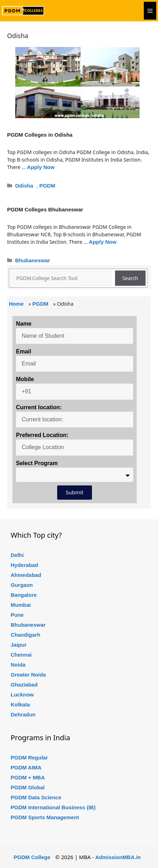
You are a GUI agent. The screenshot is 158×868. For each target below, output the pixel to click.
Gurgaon (22, 585)
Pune (17, 615)
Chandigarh (25, 635)
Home (16, 304)
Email (24, 351)
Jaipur (19, 645)
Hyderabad (24, 565)
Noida (18, 665)
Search (130, 278)
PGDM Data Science (36, 797)
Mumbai (21, 605)
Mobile (25, 379)
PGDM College (32, 857)
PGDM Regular (29, 757)
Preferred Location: (42, 435)
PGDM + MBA (28, 777)
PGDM (47, 186)
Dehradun (23, 714)
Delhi (17, 555)
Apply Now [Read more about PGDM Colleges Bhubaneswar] (103, 242)
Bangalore (24, 595)
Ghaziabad (24, 685)
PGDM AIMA (26, 767)
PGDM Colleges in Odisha (40, 135)
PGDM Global (28, 787)
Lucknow (22, 695)
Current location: (39, 407)
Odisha (24, 186)
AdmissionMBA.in (118, 857)
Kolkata (20, 704)
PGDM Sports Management (45, 817)
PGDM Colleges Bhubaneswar (45, 209)
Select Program (37, 463)
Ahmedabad (26, 575)
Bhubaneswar (32, 260)
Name (24, 324)
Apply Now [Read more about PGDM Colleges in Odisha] (41, 167)
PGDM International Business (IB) (53, 807)
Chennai (21, 655)
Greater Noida (28, 675)
